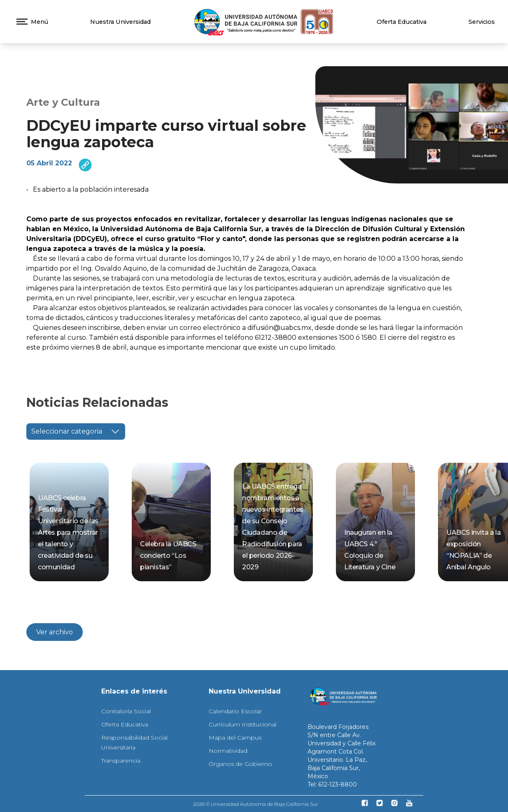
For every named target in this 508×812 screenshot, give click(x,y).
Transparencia (121, 761)
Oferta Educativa (402, 22)
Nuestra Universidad (120, 22)
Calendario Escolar (235, 711)
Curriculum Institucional (242, 724)
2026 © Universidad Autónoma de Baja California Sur (256, 804)
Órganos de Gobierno (240, 764)
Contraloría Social (126, 711)
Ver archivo (55, 632)
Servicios (482, 22)
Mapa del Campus (235, 738)
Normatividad (228, 751)
